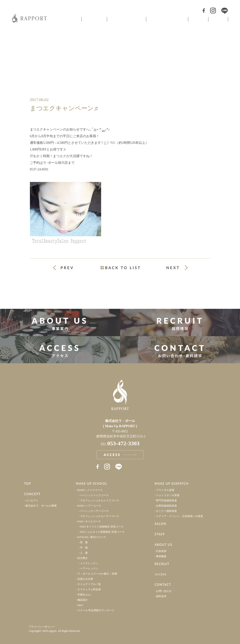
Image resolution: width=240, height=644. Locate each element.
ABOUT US (163, 545)
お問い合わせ (164, 591)
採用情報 (180, 322)
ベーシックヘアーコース (94, 511)
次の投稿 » (177, 268)
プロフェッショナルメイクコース (100, 500)
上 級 (84, 553)
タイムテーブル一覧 (89, 584)
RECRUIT (162, 564)
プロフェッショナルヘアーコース (100, 516)
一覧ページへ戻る (120, 268)
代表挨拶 (161, 551)
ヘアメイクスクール (126, 19)
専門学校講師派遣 (166, 500)
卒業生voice (84, 595)
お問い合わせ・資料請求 (180, 350)
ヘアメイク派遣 (167, 19)
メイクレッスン (89, 563)
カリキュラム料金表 (89, 589)
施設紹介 (83, 600)
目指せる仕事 (85, 579)
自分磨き (83, 558)
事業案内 (60, 322)
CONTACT (163, 585)
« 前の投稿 (67, 268)
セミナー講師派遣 (166, 511)
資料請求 (161, 596)
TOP (28, 484)
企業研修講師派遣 (166, 506)
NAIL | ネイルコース (89, 521)
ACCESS (160, 574)
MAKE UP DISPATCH (172, 484)
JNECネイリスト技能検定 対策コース (102, 527)
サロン (198, 19)
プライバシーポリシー (42, 627)
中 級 (84, 547)
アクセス (60, 350)
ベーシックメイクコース (94, 495)
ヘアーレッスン (89, 568)
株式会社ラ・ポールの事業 (41, 506)
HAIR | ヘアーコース (89, 506)
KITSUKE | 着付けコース (92, 537)
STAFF (160, 534)
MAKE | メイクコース (90, 490)
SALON (160, 524)
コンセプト (94, 19)
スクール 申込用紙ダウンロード (96, 610)
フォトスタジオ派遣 (168, 495)
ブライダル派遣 (165, 490)
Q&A (80, 605)
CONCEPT (32, 494)
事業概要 (161, 556)
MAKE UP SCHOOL (91, 484)
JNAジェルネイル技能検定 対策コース (102, 532)
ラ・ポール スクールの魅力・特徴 (97, 574)
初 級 (84, 542)
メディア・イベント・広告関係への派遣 (179, 516)
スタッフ (218, 19)
